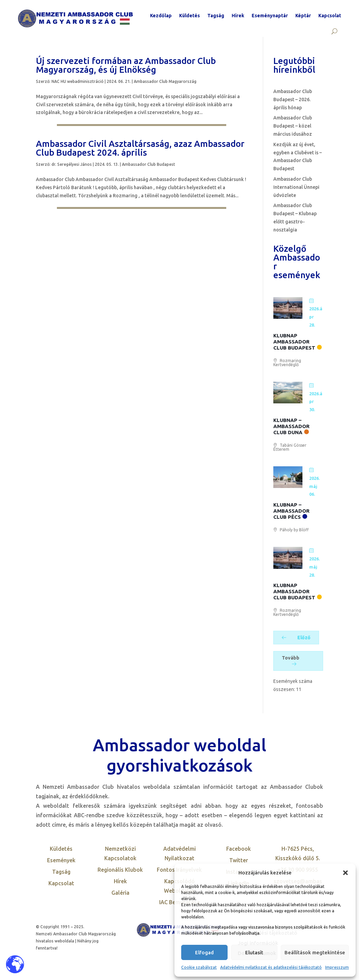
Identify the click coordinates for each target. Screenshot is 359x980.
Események (61, 860)
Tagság (216, 16)
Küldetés (189, 16)
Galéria (120, 893)
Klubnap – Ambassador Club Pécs (291, 511)
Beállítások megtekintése (315, 952)
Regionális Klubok (120, 870)
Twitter (239, 860)
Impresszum (337, 967)
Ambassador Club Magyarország (165, 81)
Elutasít (254, 952)
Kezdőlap (161, 16)
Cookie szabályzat (199, 967)
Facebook (239, 849)
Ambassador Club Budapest (149, 164)
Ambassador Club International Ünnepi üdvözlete (296, 187)
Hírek (238, 16)
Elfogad (204, 952)
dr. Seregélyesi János (72, 164)
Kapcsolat (330, 16)
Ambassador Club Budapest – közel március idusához (293, 126)
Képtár (303, 16)
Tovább (291, 660)
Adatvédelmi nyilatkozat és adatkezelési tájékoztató (271, 967)
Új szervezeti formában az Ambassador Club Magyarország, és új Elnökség (126, 65)
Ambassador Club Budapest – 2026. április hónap (293, 99)
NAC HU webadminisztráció (78, 81)
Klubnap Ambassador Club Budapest (294, 342)
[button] (345, 873)
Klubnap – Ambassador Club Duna (291, 426)
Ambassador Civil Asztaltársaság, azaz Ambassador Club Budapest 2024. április (140, 148)
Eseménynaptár (270, 16)
